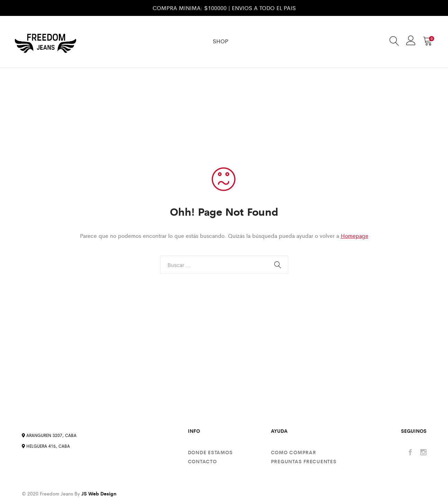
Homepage (355, 236)
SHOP (221, 41)
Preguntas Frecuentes (304, 461)
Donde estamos (210, 452)
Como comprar (294, 452)
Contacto (202, 461)
